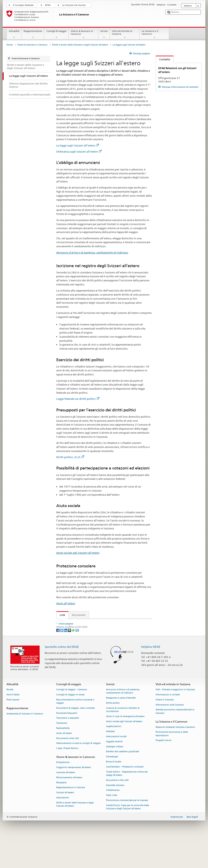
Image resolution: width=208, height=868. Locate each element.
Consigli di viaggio (56, 34)
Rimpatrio (61, 812)
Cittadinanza (113, 820)
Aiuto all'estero (66, 603)
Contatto (163, 59)
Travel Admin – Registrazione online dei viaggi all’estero (127, 803)
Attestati (110, 761)
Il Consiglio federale (23, 5)
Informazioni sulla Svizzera (170, 734)
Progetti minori (164, 770)
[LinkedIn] (66, 659)
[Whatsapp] (74, 659)
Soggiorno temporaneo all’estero (74, 797)
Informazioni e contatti (168, 724)
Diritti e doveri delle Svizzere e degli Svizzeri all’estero (80, 45)
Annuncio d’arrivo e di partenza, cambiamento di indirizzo (123, 720)
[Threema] (70, 659)
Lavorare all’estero (66, 802)
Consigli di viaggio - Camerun (72, 719)
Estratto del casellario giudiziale (122, 781)
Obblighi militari (115, 776)
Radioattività (63, 757)
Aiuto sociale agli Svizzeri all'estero (78, 553)
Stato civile (112, 824)
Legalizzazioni (114, 756)
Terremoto (62, 753)
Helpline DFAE (151, 676)
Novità (10, 719)
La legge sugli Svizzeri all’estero (78, 145)
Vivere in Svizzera (165, 729)
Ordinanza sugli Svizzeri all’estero (79, 152)
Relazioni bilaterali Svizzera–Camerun (175, 756)
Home (10, 45)
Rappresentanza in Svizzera (71, 817)
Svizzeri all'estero (65, 822)
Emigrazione (63, 792)
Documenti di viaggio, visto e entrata (75, 737)
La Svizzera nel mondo (74, 5)
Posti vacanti (13, 729)
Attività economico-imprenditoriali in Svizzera (175, 741)
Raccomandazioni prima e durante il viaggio (75, 731)
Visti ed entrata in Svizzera (125, 34)
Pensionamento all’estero (69, 807)
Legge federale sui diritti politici (78, 399)
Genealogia (112, 786)
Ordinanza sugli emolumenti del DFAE (84, 635)
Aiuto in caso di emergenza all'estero (125, 746)
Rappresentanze (33, 34)
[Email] (77, 659)
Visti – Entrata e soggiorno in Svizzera (175, 719)
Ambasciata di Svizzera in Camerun (25, 743)
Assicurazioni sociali (116, 766)
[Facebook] (58, 659)
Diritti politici (113, 732)
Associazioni (63, 827)
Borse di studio (114, 791)
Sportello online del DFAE (62, 676)
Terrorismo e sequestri (68, 747)
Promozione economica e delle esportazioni (172, 763)
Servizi (104, 34)
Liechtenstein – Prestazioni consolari (125, 796)
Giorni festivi (13, 724)
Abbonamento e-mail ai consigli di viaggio (79, 773)
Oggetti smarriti (114, 771)
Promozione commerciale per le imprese (127, 830)
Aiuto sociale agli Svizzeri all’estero (124, 751)
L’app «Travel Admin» (68, 778)
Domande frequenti (67, 742)
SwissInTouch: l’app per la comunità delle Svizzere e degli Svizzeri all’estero (128, 836)
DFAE (48, 5)
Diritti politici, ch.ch (70, 457)
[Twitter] (62, 659)
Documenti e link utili (68, 768)
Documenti (79, 615)
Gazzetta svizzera (115, 814)
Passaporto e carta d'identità (121, 727)
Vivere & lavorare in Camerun (83, 34)
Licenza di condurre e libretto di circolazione (123, 739)
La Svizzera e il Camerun (154, 34)
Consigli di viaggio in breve (70, 724)
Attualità (14, 34)
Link (61, 615)
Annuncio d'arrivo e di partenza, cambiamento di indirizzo (92, 252)
